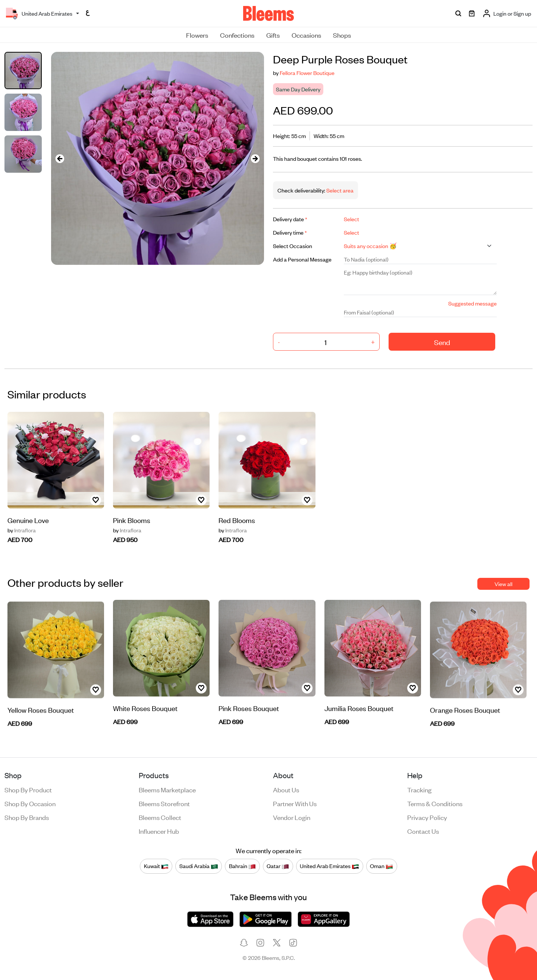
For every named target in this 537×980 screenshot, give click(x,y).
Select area (339, 190)
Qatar (278, 866)
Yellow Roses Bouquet (41, 727)
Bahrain (242, 866)
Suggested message (472, 303)
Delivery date (290, 219)
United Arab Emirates (329, 866)
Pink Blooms (132, 528)
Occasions (306, 35)
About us (286, 789)
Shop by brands (27, 817)
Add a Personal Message (302, 259)
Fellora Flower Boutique (307, 73)
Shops (342, 35)
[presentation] (60, 158)
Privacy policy (427, 817)
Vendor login (292, 817)
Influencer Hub (159, 831)
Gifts (273, 35)
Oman (381, 866)
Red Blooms (237, 536)
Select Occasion (293, 246)
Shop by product (28, 789)
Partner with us (295, 803)
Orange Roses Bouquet (465, 727)
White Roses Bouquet (145, 736)
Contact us (423, 831)
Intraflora (127, 538)
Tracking (419, 789)
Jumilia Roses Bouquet (359, 725)
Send (442, 342)
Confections (237, 35)
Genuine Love (28, 548)
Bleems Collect (160, 817)
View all (503, 584)
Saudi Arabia (199, 866)
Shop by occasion (30, 803)
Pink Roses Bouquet (249, 716)
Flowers (197, 35)
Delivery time (290, 232)
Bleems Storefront (164, 803)
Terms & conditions (435, 803)
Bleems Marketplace (167, 789)
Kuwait (156, 866)
